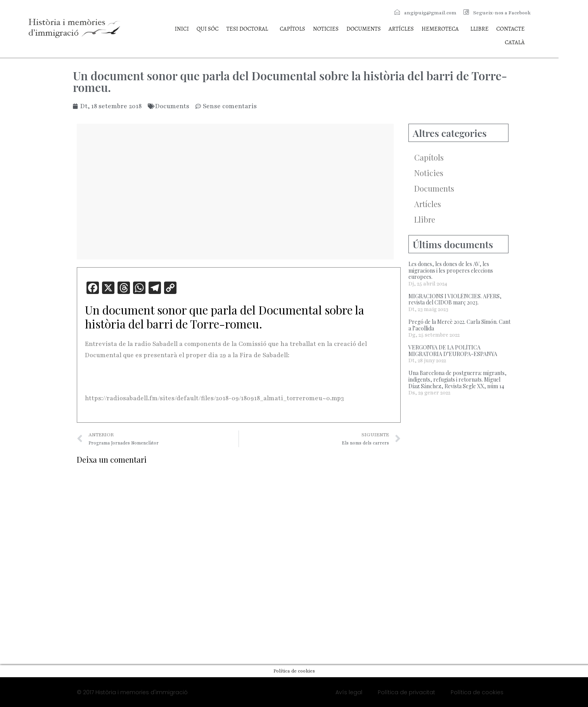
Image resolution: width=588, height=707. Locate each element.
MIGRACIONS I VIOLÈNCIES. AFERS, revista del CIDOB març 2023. (455, 299)
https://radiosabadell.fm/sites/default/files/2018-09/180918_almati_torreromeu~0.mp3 (214, 398)
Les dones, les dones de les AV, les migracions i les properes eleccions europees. (451, 271)
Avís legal (349, 692)
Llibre (480, 29)
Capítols (292, 29)
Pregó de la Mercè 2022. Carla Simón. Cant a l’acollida (459, 325)
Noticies (326, 29)
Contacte (511, 29)
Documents (364, 29)
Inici (182, 29)
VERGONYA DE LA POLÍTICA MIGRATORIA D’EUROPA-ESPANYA (453, 351)
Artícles (401, 29)
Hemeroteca (440, 29)
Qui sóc (208, 29)
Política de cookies (477, 692)
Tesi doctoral (247, 29)
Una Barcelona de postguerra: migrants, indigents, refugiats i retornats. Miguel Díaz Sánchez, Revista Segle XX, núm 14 (457, 379)
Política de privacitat (406, 692)
